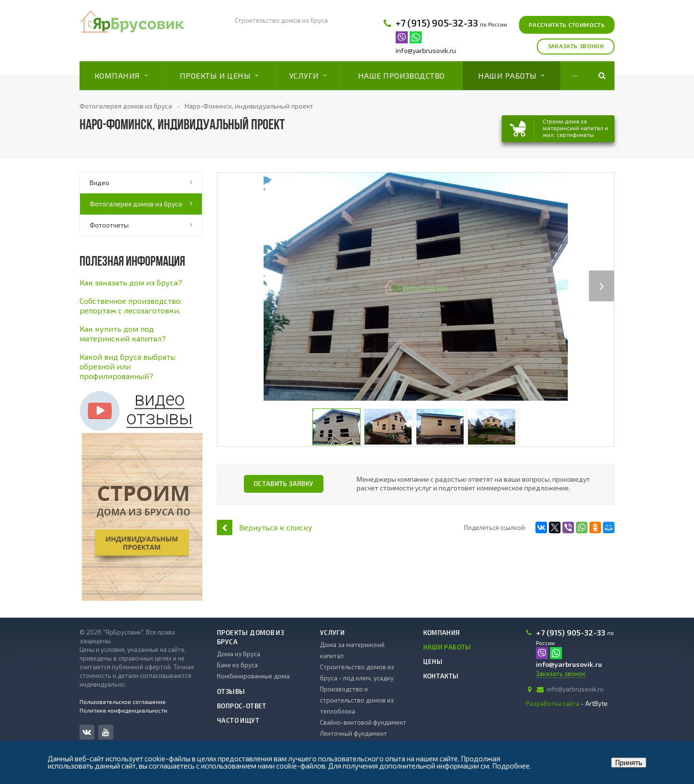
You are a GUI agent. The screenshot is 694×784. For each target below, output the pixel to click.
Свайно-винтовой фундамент (363, 722)
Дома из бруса (239, 654)
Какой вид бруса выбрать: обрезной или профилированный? (128, 366)
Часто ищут (238, 720)
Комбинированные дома (253, 676)
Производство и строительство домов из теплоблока (357, 700)
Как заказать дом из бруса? (131, 282)
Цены (433, 662)
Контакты (441, 676)
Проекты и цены (219, 76)
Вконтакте (87, 732)
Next (606, 276)
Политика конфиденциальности (123, 710)
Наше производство (401, 75)
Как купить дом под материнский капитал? (123, 333)
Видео (100, 182)
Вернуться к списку (265, 527)
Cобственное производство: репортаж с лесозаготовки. (131, 305)
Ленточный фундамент (354, 733)
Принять (629, 762)
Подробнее (511, 766)
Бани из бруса (237, 665)
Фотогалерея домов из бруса (136, 204)
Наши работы (511, 76)
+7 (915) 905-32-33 (437, 23)
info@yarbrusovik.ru (426, 50)
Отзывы (231, 691)
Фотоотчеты (109, 225)
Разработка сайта (553, 703)
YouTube (106, 732)
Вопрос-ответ (242, 706)
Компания (121, 76)
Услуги (308, 76)
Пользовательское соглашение (123, 702)
